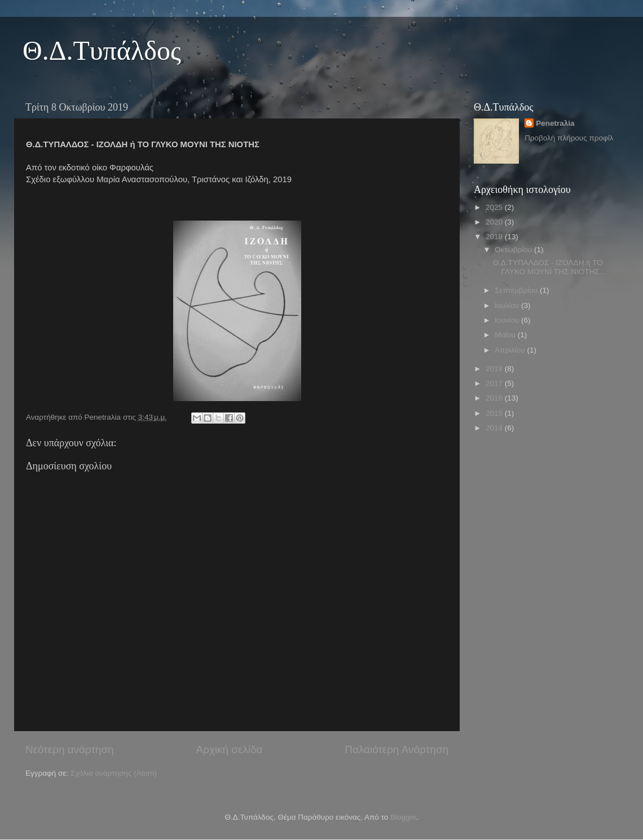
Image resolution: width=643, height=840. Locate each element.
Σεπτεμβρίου (517, 290)
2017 (495, 383)
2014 (495, 428)
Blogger (403, 817)
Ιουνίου (508, 320)
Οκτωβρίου (514, 250)
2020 (495, 222)
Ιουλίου (508, 305)
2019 (495, 237)
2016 (495, 398)
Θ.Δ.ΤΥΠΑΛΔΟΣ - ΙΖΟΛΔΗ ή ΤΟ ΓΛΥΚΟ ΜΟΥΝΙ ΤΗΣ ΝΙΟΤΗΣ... (549, 267)
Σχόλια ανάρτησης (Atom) (114, 773)
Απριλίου (511, 350)
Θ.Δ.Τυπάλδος (102, 50)
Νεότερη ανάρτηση (70, 749)
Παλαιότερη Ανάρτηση (397, 749)
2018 (495, 369)
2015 (495, 413)
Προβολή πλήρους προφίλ (569, 138)
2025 (495, 207)
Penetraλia (555, 123)
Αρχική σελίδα (230, 749)
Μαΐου (506, 335)
